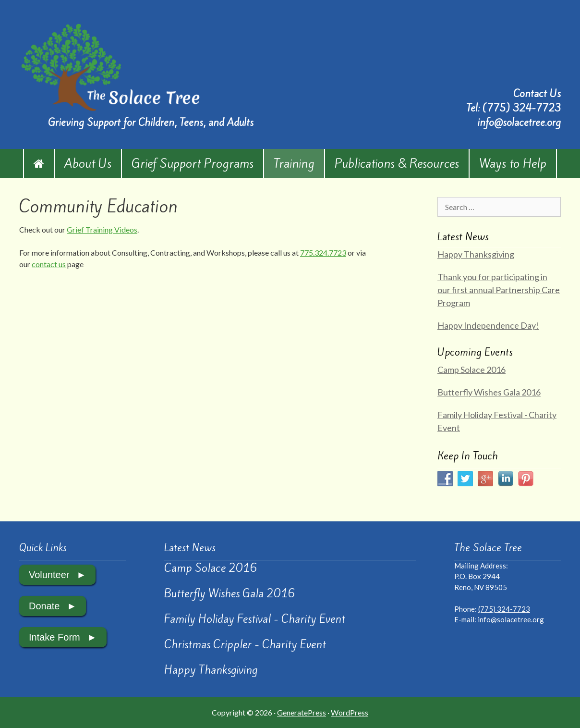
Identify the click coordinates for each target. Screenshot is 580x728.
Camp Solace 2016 (471, 370)
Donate (44, 606)
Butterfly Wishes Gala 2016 (489, 392)
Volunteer (49, 575)
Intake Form (54, 637)
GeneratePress (302, 712)
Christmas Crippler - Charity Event (245, 644)
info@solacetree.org (519, 122)
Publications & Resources (397, 163)
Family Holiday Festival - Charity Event (255, 619)
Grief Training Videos (102, 229)
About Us (88, 163)
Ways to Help (513, 163)
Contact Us (537, 93)
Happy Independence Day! (488, 325)
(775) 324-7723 (522, 108)
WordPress (350, 712)
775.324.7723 (323, 253)
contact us (49, 264)
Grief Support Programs (193, 163)
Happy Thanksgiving (476, 254)
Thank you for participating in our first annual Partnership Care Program (499, 290)
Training (294, 163)
